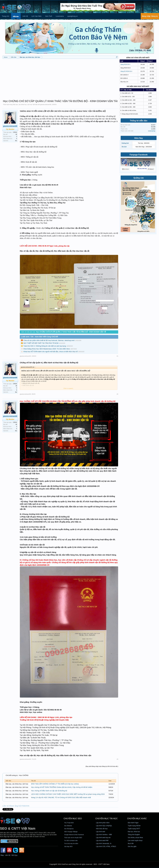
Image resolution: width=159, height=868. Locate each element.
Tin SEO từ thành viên (71, 841)
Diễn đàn (16, 16)
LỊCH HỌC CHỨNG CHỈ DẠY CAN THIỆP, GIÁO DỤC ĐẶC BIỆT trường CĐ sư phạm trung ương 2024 (68, 794)
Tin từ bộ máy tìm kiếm (71, 843)
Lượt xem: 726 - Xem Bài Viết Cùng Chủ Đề (39, 337)
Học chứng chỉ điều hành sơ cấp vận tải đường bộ (49, 791)
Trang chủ (6, 16)
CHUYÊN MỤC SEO (73, 819)
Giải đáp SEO (68, 846)
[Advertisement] (60, 78)
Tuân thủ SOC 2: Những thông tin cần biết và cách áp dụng (45, 346)
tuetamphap (152, 131)
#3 (117, 759)
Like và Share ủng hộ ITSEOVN (16, 806)
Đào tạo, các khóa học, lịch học (23, 104)
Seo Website (68, 826)
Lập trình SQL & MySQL (104, 826)
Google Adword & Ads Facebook (74, 835)
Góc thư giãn (132, 846)
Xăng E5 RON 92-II (126, 71)
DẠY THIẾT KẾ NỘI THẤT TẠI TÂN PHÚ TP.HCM (41, 343)
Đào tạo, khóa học (134, 832)
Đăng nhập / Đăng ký (150, 16)
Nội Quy (14, 855)
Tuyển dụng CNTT (134, 829)
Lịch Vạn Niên (37, 16)
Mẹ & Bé (131, 843)
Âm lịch (124, 147)
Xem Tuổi (49, 16)
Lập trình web (101, 832)
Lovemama (60, 16)
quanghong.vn (72, 16)
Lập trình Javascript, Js (104, 843)
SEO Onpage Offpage (71, 832)
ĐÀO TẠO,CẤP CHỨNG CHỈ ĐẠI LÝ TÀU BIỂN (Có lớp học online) (55, 784)
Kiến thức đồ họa (102, 829)
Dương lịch (125, 143)
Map (2, 855)
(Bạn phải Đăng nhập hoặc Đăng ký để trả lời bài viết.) (102, 766)
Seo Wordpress (69, 829)
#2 (117, 394)
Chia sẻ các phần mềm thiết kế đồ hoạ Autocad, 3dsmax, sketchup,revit (49, 340)
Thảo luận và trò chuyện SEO (73, 838)
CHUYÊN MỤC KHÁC (137, 819)
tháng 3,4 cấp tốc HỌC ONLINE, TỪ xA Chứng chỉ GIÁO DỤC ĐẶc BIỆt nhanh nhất (61, 797)
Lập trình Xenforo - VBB (104, 835)
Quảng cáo (139, 178)
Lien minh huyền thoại (135, 841)
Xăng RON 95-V (125, 64)
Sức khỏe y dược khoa (135, 838)
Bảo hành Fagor (133, 823)
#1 (117, 356)
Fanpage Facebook (139, 155)
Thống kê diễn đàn (139, 121)
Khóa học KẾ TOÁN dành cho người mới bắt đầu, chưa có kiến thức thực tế (51, 352)
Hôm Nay (139, 138)
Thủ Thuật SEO (69, 823)
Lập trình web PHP (102, 841)
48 (16, 134)
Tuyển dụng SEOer (134, 826)
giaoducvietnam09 (46, 104)
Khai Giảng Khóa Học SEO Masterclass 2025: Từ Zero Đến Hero (47, 349)
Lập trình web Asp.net (103, 838)
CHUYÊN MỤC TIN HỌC (107, 819)
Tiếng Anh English (134, 835)
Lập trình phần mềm (103, 823)
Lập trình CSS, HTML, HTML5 (106, 846)
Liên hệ (25, 16)
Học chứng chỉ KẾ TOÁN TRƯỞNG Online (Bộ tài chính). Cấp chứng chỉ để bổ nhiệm (62, 787)
